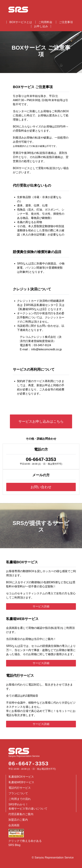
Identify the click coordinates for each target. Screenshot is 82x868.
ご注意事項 (66, 22)
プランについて (18, 793)
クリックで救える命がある (25, 841)
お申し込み (41, 26)
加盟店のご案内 (18, 820)
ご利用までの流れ (20, 799)
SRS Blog (14, 845)
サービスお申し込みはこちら (41, 421)
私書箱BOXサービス (21, 777)
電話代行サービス (20, 788)
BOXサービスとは (21, 22)
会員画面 (14, 825)
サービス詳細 (41, 606)
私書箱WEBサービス (21, 782)
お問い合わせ (41, 487)
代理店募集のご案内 (21, 814)
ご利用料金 (45, 22)
